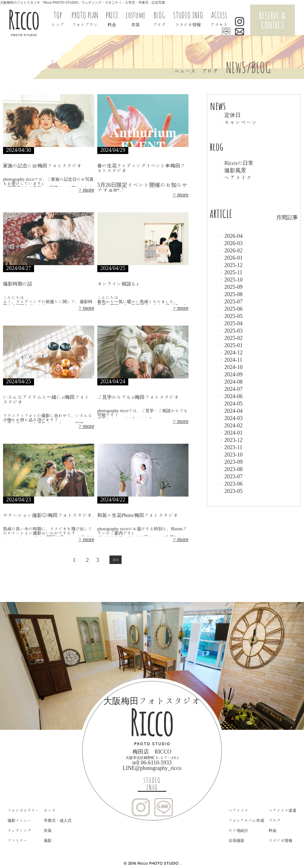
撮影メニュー (19, 820)
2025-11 (231, 272)
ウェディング (19, 830)
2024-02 (231, 425)
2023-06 (231, 484)
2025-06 (231, 309)
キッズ (50, 810)
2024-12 (231, 352)
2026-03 (231, 243)
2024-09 (231, 374)
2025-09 (231, 287)
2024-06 (231, 396)
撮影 (48, 841)
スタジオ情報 (281, 841)
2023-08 (231, 469)
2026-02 (231, 250)
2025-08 (231, 294)
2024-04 (231, 411)
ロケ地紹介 (238, 830)
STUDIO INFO (152, 784)
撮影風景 (233, 170)
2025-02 (231, 338)
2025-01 (231, 345)
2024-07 (231, 389)
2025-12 (231, 265)
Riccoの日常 (236, 163)
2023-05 (231, 491)
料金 (273, 830)
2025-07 (231, 301)
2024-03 (231, 418)
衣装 (48, 830)
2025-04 (231, 323)
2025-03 (231, 330)
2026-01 (231, 258)
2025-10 (231, 279)
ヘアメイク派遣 (283, 810)
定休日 (230, 115)
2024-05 (231, 403)
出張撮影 (237, 841)
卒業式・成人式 (58, 820)
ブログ (275, 820)
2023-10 (231, 454)
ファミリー (17, 841)
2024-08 (231, 381)
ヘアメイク (235, 177)
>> (116, 560)
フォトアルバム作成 (246, 820)
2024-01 (231, 432)
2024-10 (231, 367)
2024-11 (231, 360)
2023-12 (231, 440)
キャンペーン (238, 122)
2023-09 (231, 462)
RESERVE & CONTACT (273, 20)
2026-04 (231, 236)
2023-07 (231, 476)
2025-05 (231, 316)
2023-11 (231, 447)
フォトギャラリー (23, 810)
